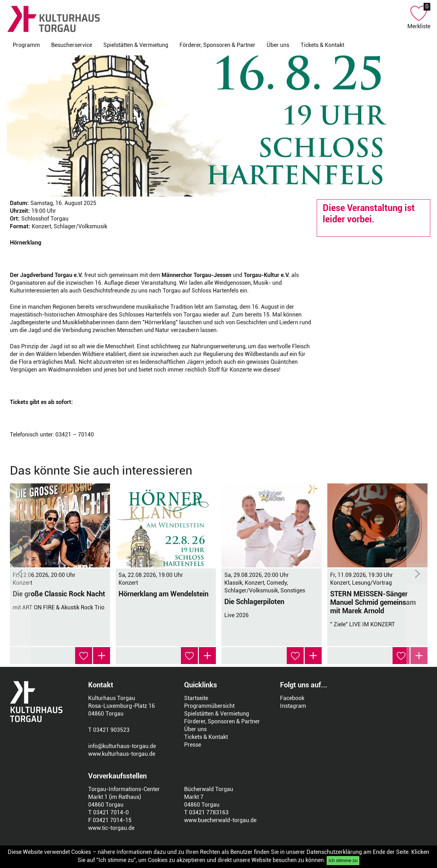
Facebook (292, 698)
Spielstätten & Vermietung (136, 45)
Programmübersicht (209, 706)
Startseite (196, 698)
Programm (26, 45)
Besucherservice (72, 45)
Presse (193, 745)
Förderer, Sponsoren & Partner (217, 45)
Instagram (293, 706)
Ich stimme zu (343, 860)
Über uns (278, 45)
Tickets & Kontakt (322, 45)
